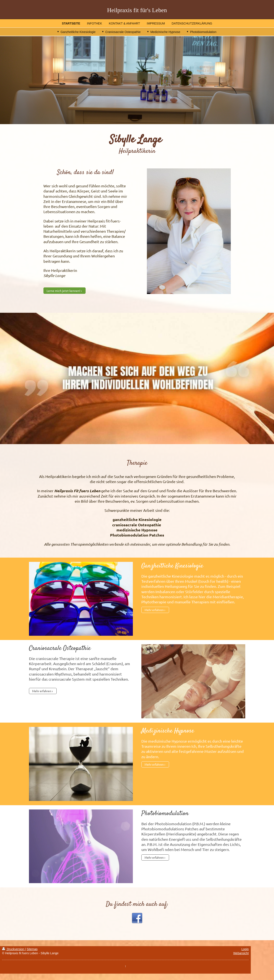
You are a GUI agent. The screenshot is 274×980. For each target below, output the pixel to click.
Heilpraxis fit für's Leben (137, 10)
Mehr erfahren (154, 610)
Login (245, 949)
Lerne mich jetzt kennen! (63, 291)
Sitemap (32, 949)
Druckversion (14, 949)
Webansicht (241, 953)
